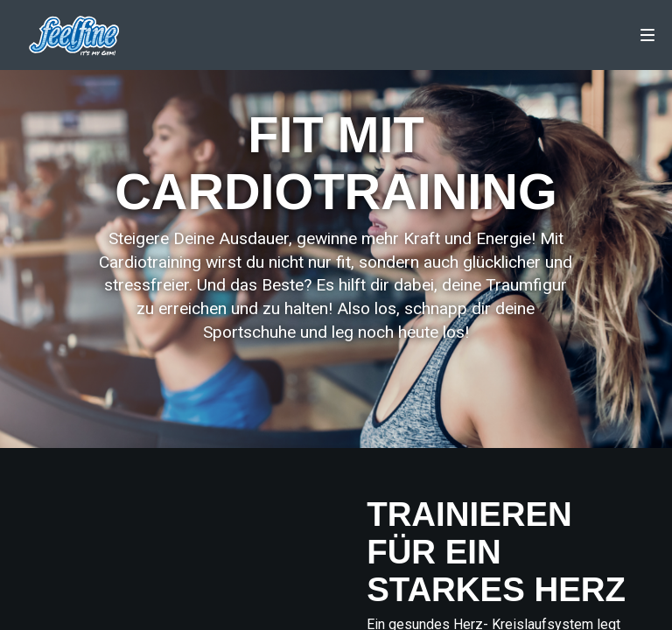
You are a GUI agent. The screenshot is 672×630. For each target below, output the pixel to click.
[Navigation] (647, 35)
